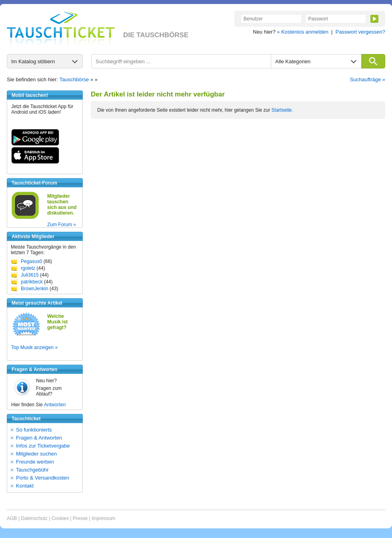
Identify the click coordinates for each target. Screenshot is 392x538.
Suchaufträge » (368, 79)
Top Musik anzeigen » (34, 347)
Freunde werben (35, 462)
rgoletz (28, 268)
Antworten (55, 405)
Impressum (103, 518)
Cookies (60, 518)
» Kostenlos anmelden (303, 32)
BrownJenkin (35, 289)
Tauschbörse (74, 79)
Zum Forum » (62, 225)
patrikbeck (32, 282)
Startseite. (282, 110)
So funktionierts (34, 430)
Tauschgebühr (32, 470)
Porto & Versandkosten (43, 478)
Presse (80, 518)
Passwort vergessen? (360, 32)
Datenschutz (34, 518)
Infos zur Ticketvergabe (43, 446)
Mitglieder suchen (36, 454)
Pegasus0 (31, 261)
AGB (12, 518)
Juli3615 (30, 275)
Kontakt (25, 486)
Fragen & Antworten (39, 438)
